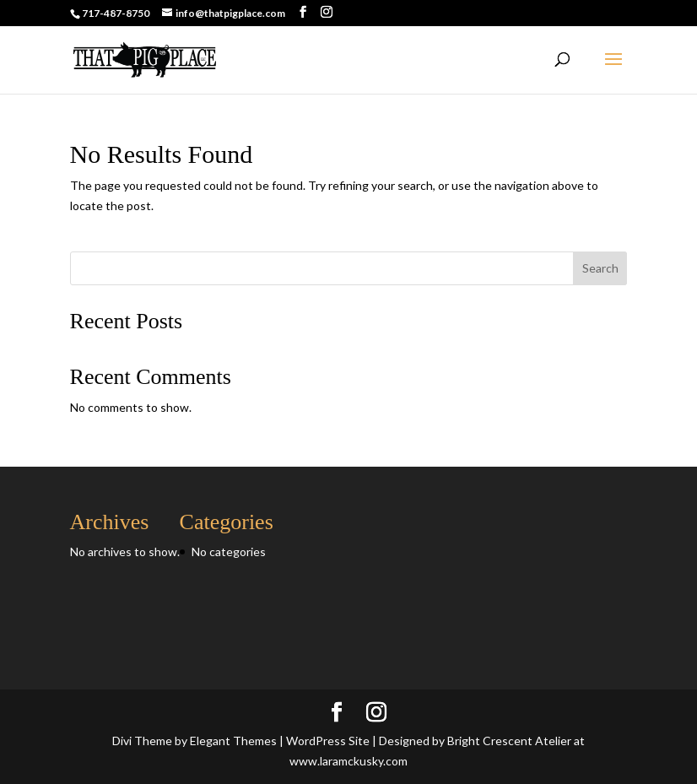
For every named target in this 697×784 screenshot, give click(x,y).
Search (600, 268)
